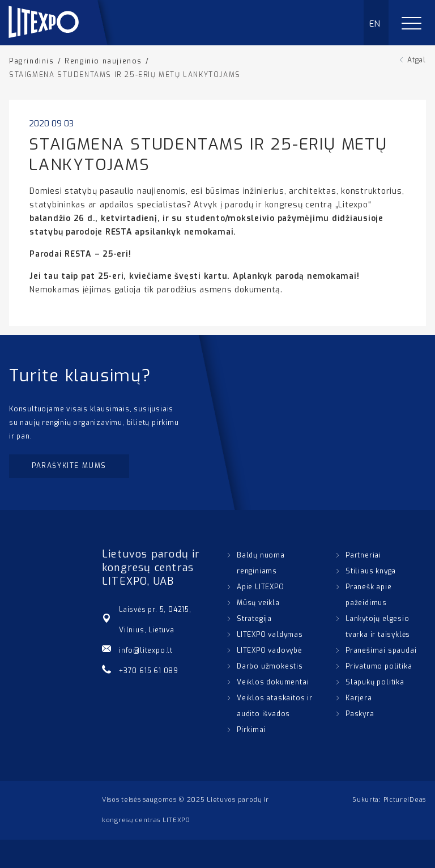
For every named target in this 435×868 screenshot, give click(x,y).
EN (375, 24)
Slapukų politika (375, 682)
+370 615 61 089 (149, 671)
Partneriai (363, 555)
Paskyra (360, 714)
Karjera (359, 698)
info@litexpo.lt (146, 650)
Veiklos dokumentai (273, 682)
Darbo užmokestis (270, 666)
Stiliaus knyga (371, 571)
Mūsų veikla (258, 603)
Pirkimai (251, 730)
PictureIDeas (405, 800)
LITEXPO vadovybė (269, 650)
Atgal (417, 60)
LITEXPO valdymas (270, 635)
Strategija (254, 619)
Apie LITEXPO (261, 587)
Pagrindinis (32, 61)
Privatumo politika (379, 666)
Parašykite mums (69, 466)
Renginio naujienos (103, 61)
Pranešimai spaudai (381, 650)
